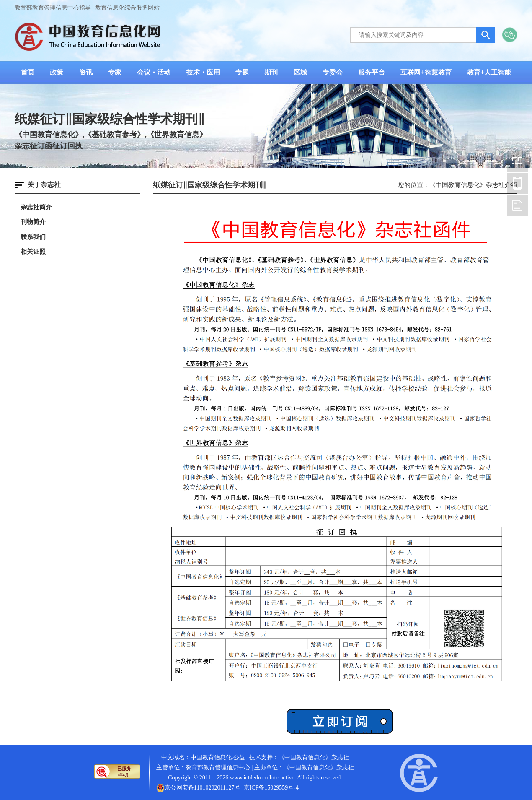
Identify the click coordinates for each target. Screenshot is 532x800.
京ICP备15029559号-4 (271, 788)
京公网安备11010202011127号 (202, 788)
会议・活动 (154, 72)
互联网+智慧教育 (426, 72)
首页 (28, 72)
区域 (300, 72)
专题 (242, 72)
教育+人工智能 (489, 72)
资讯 (86, 72)
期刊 (271, 72)
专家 (115, 72)
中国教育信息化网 (517, 161)
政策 (57, 72)
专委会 (333, 72)
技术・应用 (203, 72)
